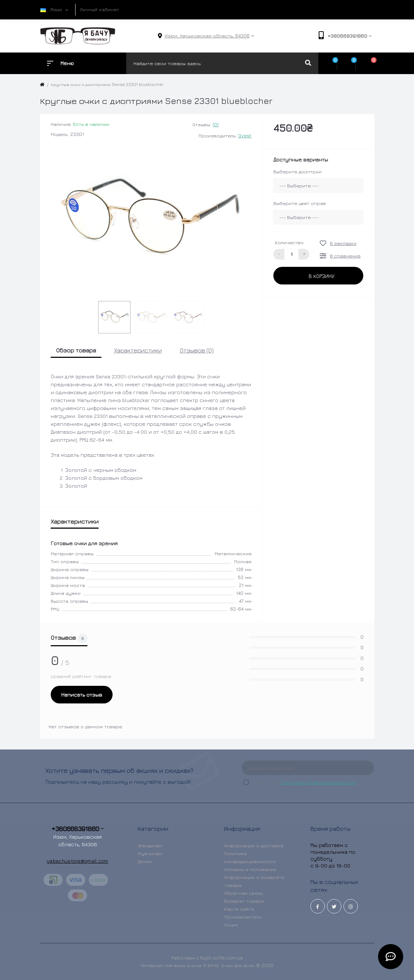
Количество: (290, 242)
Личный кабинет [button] (100, 9)
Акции (231, 925)
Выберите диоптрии (297, 172)
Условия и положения (250, 869)
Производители (243, 917)
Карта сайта (239, 909)
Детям (145, 861)
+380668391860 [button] (78, 829)
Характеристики (138, 350)
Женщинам (150, 845)
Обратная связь (244, 893)
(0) (216, 124)
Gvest (245, 136)
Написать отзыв (82, 695)
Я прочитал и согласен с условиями (307, 785)
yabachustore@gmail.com (78, 861)
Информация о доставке (254, 845)
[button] (207, 36)
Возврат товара (244, 901)
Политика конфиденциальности (319, 782)
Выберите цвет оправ (300, 203)
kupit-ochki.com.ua (222, 958)
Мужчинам (150, 853)
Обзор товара (76, 350)
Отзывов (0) (197, 350)
